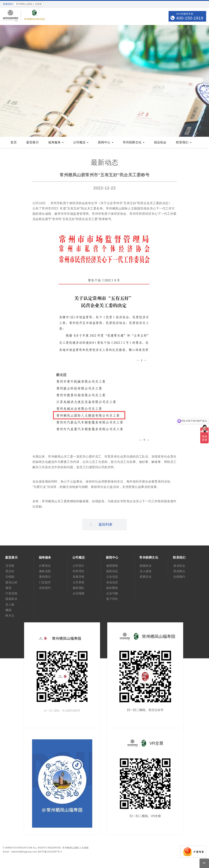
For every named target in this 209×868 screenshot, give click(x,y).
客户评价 (112, 599)
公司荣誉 (79, 582)
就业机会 (160, 142)
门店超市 (45, 582)
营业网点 (179, 571)
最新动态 (112, 571)
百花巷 (10, 566)
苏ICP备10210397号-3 (50, 852)
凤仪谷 (10, 571)
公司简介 (79, 566)
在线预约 (179, 577)
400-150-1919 (190, 18)
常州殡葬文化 (134, 142)
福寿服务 (56, 142)
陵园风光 (11, 599)
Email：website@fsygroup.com (20, 852)
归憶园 (10, 577)
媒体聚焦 (112, 588)
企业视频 (79, 593)
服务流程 (45, 571)
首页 (14, 142)
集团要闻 (112, 566)
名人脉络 (146, 571)
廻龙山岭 (11, 582)
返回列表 (101, 524)
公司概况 (81, 142)
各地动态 (112, 582)
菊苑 (8, 588)
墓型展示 (32, 142)
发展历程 (79, 577)
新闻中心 (106, 142)
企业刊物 (112, 593)
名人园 (10, 604)
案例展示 (45, 577)
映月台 (10, 615)
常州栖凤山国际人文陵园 (76, 848)
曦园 (8, 610)
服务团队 (79, 588)
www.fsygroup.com (19, 848)
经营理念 (79, 571)
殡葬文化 (146, 577)
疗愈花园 (11, 593)
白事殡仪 (45, 566)
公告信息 (112, 577)
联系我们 (184, 142)
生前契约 (45, 588)
